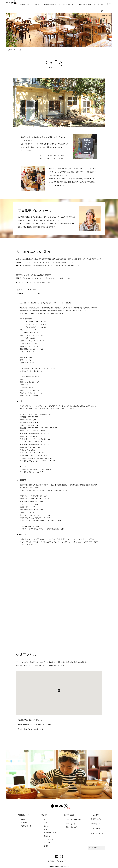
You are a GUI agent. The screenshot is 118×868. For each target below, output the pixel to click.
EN (110, 4)
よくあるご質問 (98, 4)
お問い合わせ (96, 828)
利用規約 (51, 861)
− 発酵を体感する (25, 826)
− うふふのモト (48, 839)
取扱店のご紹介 (96, 819)
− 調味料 (46, 846)
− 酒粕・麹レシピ (71, 827)
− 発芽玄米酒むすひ (49, 833)
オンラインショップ (104, 12)
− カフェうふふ (70, 824)
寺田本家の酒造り (69, 815)
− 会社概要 (23, 822)
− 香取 (45, 829)
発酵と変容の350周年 (85, 4)
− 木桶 (45, 822)
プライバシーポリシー (63, 861)
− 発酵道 (22, 819)
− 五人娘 (46, 826)
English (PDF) (93, 848)
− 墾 (44, 819)
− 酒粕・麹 (46, 843)
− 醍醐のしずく (48, 836)
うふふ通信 (95, 815)
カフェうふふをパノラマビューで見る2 (50, 159)
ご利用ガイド (96, 824)
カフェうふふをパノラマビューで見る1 (50, 155)
